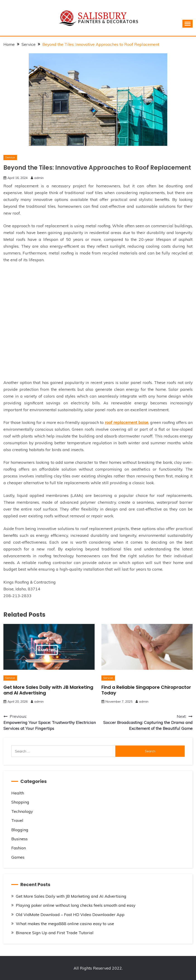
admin (39, 178)
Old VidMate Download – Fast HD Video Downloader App (70, 914)
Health (18, 793)
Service (10, 157)
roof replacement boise (127, 422)
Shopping (20, 802)
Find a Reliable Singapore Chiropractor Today (146, 690)
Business (19, 839)
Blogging (20, 830)
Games (18, 857)
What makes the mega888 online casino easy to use (65, 924)
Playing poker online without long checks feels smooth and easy (76, 905)
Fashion (19, 848)
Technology (22, 811)
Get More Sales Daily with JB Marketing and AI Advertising (48, 690)
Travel (17, 820)
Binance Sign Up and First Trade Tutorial (55, 933)
